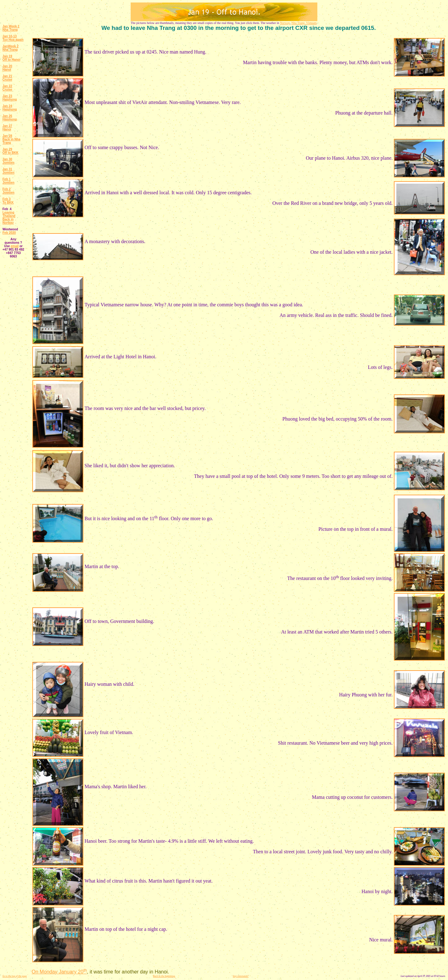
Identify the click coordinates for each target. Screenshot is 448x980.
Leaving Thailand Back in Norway (9, 218)
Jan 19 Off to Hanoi (11, 58)
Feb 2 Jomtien (8, 191)
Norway (285, 23)
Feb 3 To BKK (8, 201)
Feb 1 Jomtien (8, 181)
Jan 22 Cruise (7, 88)
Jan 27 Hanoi (7, 128)
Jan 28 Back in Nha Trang (11, 139)
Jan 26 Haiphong (10, 118)
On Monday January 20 (59, 972)
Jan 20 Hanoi (7, 68)
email (15, 246)
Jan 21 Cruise (7, 78)
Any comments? (241, 976)
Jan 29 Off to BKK (10, 151)
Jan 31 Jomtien (8, 171)
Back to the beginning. (164, 976)
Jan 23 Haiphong (10, 98)
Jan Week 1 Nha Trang (11, 28)
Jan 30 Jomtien (8, 161)
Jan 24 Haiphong (10, 108)
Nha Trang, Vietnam (304, 23)
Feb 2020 (9, 233)
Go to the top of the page (15, 976)
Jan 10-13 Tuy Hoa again (13, 38)
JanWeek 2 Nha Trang (11, 48)
